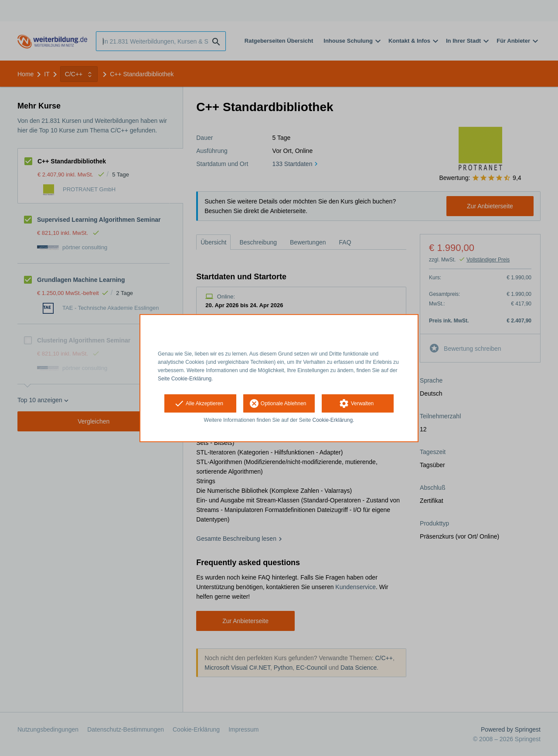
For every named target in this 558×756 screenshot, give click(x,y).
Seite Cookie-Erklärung (185, 378)
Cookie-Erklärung (333, 420)
